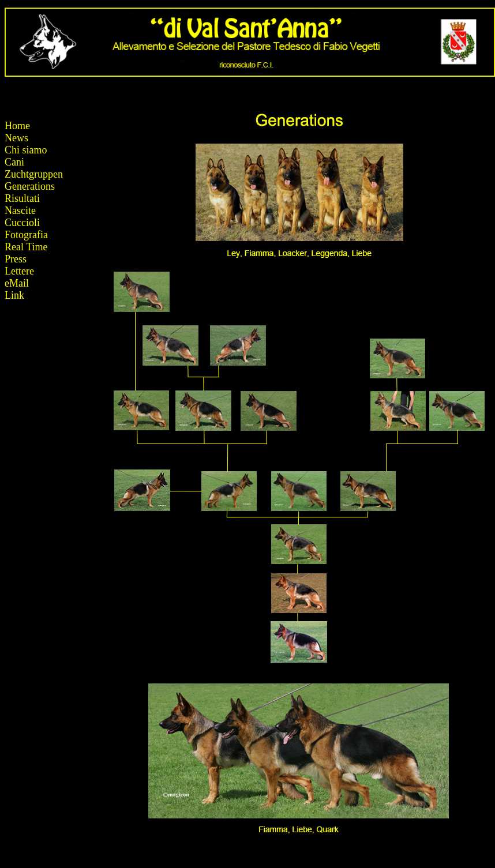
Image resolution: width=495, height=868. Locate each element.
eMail (17, 283)
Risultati (22, 198)
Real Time (26, 247)
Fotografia (26, 235)
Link (14, 295)
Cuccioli (22, 223)
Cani (14, 162)
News (16, 138)
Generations (30, 186)
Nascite (20, 211)
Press (16, 259)
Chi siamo (26, 150)
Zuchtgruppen (34, 174)
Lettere (19, 271)
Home (17, 126)
